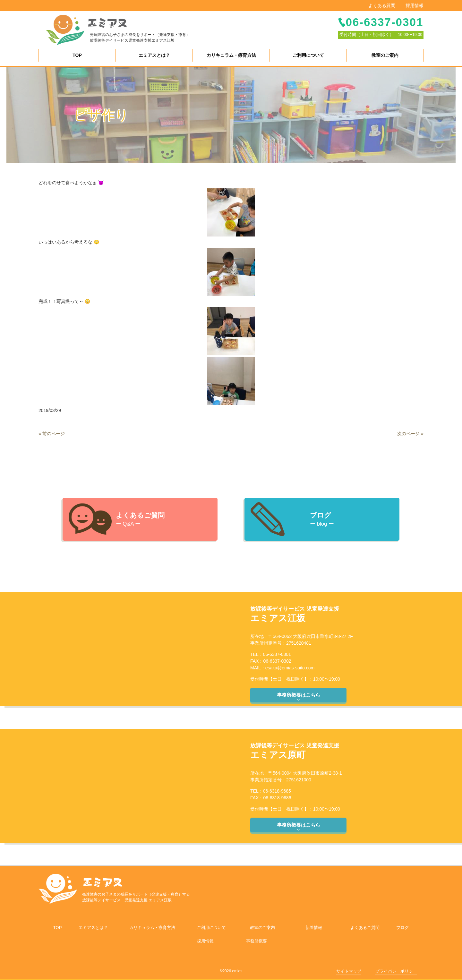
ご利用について (211, 928)
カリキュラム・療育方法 (152, 928)
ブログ (402, 928)
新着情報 (314, 928)
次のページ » (410, 434)
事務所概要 (257, 941)
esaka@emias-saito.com (290, 668)
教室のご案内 (262, 928)
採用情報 (415, 5)
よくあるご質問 (365, 928)
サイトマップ (349, 971)
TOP (57, 928)
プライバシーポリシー (396, 971)
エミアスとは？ (93, 928)
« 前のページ (52, 434)
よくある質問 (382, 5)
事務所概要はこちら (299, 697)
